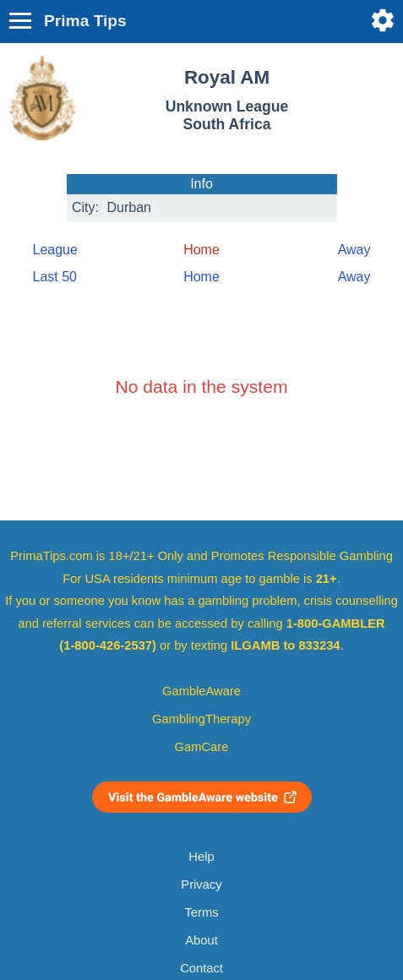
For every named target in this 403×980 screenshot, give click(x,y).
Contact (201, 968)
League (55, 250)
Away (354, 250)
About (201, 940)
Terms (201, 912)
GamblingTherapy (201, 719)
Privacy (201, 885)
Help (201, 857)
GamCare (202, 747)
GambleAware (201, 691)
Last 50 (55, 277)
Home (201, 277)
